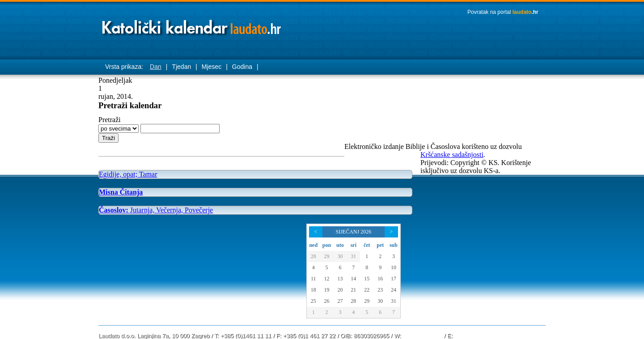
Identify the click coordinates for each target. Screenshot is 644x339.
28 (314, 256)
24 (394, 290)
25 (314, 301)
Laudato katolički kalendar (192, 25)
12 (326, 279)
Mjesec (212, 67)
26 (326, 301)
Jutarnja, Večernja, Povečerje (156, 210)
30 (340, 256)
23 (380, 290)
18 (314, 290)
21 (353, 290)
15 (367, 279)
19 (326, 290)
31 (353, 256)
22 (367, 290)
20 (340, 290)
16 (380, 279)
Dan (156, 67)
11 (314, 279)
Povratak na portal (503, 12)
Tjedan (181, 67)
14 (353, 279)
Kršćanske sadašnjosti (452, 155)
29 (326, 256)
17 (394, 279)
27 (340, 301)
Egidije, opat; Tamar (128, 174)
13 (340, 279)
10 (394, 267)
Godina (242, 67)
